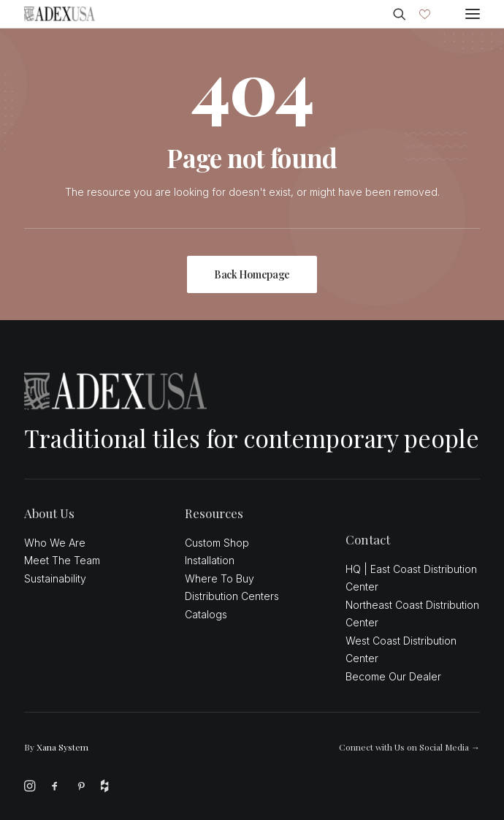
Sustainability (55, 578)
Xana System (62, 747)
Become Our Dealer (393, 676)
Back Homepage (252, 274)
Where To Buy (219, 578)
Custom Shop (217, 543)
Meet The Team (62, 560)
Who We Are (55, 543)
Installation (210, 560)
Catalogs (206, 614)
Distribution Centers (232, 596)
